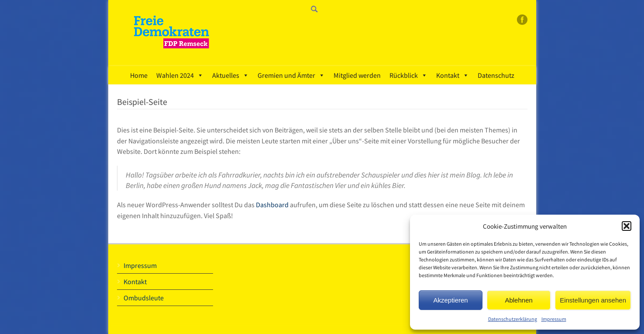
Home (139, 75)
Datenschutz (496, 75)
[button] (627, 226)
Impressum (554, 319)
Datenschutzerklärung (513, 319)
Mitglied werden (357, 75)
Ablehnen (518, 300)
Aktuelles (231, 75)
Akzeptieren (450, 300)
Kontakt (453, 75)
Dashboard (272, 205)
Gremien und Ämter (291, 75)
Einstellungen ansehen (593, 300)
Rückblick (408, 75)
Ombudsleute (144, 298)
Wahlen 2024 (180, 75)
